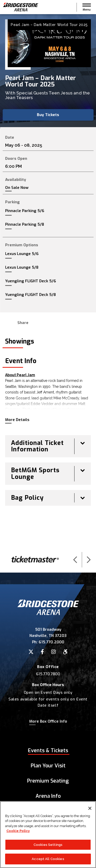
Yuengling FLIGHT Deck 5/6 (31, 281)
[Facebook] (42, 652)
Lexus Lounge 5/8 (22, 267)
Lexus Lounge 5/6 (22, 254)
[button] (87, 7)
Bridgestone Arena (20, 7)
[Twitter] (31, 652)
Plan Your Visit (48, 766)
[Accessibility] (65, 652)
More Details (17, 420)
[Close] (90, 808)
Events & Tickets (48, 751)
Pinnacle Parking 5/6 (25, 211)
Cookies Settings (48, 845)
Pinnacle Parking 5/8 (25, 224)
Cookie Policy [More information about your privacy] (18, 831)
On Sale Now (17, 188)
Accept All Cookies (48, 859)
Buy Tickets (48, 115)
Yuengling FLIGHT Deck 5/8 (30, 295)
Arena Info (48, 796)
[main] (48, 280)
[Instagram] (54, 652)
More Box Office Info (48, 721)
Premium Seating (48, 781)
